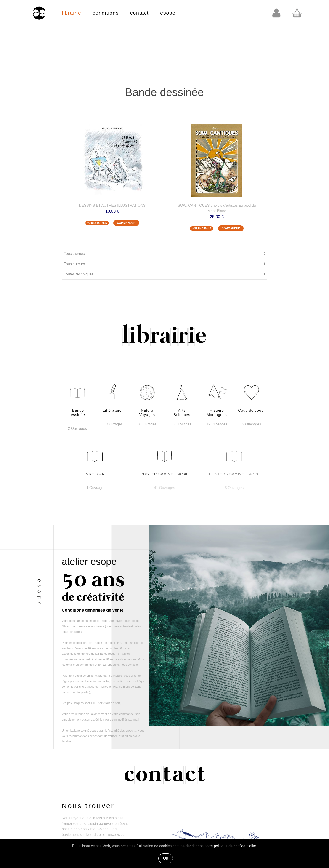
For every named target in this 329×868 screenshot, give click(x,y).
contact (139, 13)
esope (168, 13)
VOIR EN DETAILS (97, 223)
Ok (166, 858)
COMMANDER (126, 223)
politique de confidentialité (235, 846)
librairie (72, 13)
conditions (106, 13)
